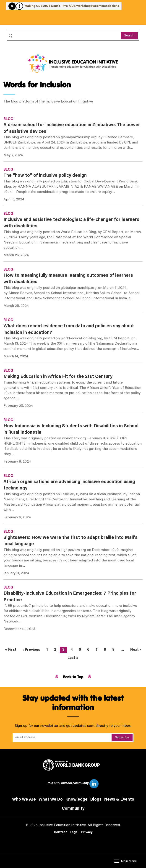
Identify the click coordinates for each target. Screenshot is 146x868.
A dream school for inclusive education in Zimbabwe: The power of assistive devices (72, 128)
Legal (74, 832)
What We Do (51, 800)
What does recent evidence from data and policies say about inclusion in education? (69, 329)
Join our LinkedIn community (73, 784)
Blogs (96, 800)
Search (129, 36)
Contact (60, 832)
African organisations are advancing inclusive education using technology (69, 485)
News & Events (119, 800)
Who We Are (24, 800)
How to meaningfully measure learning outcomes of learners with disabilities (68, 279)
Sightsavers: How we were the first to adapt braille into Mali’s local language (70, 541)
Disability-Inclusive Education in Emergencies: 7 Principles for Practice (70, 597)
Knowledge (77, 800)
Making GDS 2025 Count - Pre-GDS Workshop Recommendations (72, 6)
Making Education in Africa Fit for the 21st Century (58, 377)
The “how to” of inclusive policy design (45, 176)
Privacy (87, 832)
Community (73, 809)
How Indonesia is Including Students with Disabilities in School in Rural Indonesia (71, 429)
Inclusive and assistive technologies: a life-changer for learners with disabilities (71, 223)
